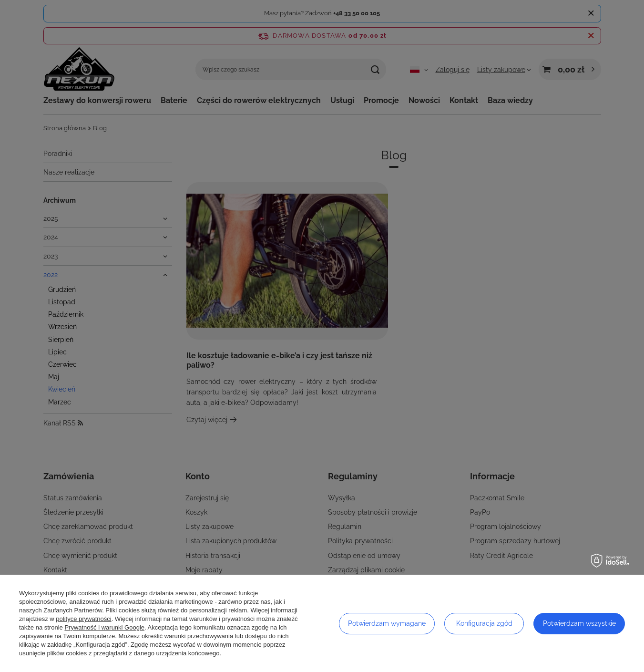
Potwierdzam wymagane (387, 623)
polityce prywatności (83, 619)
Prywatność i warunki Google (104, 627)
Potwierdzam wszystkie (579, 623)
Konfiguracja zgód (484, 623)
